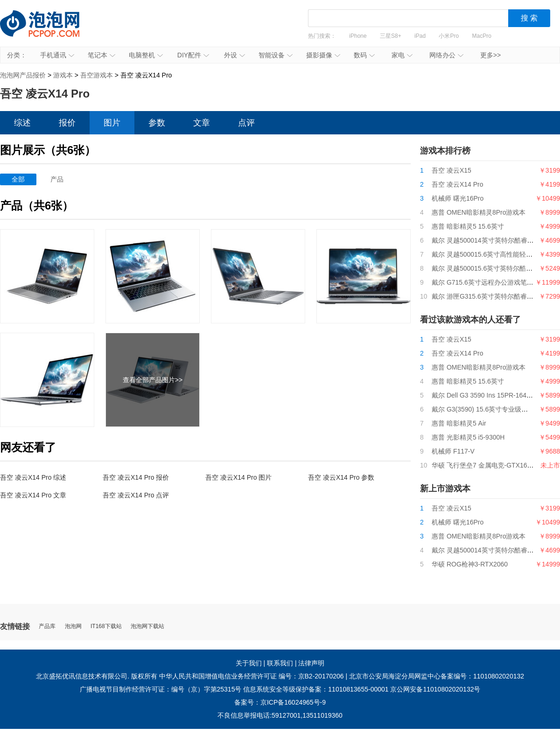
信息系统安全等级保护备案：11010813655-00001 (316, 689)
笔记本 (101, 55)
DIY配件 (193, 55)
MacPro (482, 36)
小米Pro (449, 36)
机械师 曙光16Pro (458, 198)
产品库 (47, 626)
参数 (157, 123)
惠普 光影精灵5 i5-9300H (468, 437)
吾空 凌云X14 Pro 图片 (238, 477)
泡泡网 (73, 626)
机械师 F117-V (453, 451)
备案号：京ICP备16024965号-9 (280, 702)
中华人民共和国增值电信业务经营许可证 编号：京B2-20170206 (252, 676)
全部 (18, 179)
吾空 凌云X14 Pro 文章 (33, 495)
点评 (246, 123)
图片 (112, 123)
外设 (234, 55)
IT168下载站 (106, 626)
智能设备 (276, 55)
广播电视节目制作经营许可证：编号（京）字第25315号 (161, 689)
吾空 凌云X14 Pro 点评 (136, 495)
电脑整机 (146, 55)
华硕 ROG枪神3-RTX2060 (470, 564)
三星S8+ (391, 36)
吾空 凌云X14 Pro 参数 (341, 477)
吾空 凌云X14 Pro (457, 184)
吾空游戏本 (97, 75)
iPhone (358, 36)
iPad (420, 36)
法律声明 (311, 663)
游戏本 (63, 75)
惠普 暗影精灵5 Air (459, 423)
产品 (57, 179)
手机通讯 (57, 55)
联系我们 (280, 663)
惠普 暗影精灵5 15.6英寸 (468, 226)
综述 (22, 123)
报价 (67, 123)
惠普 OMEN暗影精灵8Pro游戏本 (479, 212)
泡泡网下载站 (147, 626)
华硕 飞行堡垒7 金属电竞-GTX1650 (483, 465)
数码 (364, 55)
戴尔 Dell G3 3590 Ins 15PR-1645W (484, 395)
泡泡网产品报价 (49, 30)
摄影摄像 (323, 55)
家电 (402, 55)
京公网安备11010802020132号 (435, 689)
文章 (202, 123)
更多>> (490, 55)
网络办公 (446, 55)
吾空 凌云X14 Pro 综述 (33, 477)
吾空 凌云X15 (451, 170)
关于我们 (249, 663)
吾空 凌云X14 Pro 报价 (136, 477)
